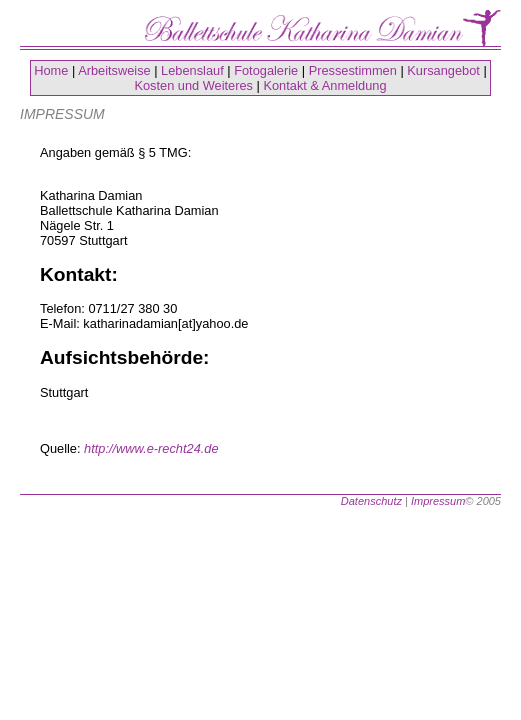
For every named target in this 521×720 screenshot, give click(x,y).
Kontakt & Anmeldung (324, 85)
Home (51, 70)
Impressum (438, 501)
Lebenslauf (192, 70)
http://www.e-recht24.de (151, 448)
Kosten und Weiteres (193, 85)
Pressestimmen (353, 70)
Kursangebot (443, 70)
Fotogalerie (266, 70)
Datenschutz (371, 501)
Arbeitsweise (114, 70)
